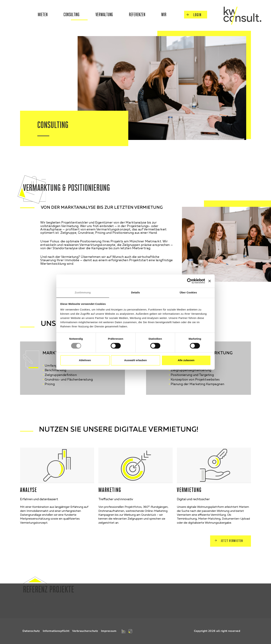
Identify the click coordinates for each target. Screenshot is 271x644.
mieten (43, 15)
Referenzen (137, 15)
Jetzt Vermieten (229, 541)
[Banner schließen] (210, 281)
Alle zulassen (186, 360)
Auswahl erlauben (135, 360)
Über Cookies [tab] (188, 292)
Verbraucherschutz (85, 631)
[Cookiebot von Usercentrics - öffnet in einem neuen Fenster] (190, 281)
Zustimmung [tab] (83, 292)
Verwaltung (104, 15)
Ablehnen (85, 360)
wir (164, 15)
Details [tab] (135, 292)
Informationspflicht (56, 631)
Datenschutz (31, 631)
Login (194, 15)
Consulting (72, 15)
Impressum (109, 631)
